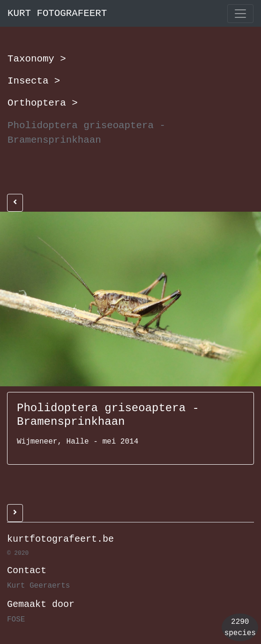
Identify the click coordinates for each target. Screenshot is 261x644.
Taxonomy (37, 59)
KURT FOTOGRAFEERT (57, 13)
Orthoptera (43, 103)
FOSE (16, 620)
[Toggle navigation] (240, 14)
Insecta (34, 81)
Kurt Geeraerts (38, 586)
